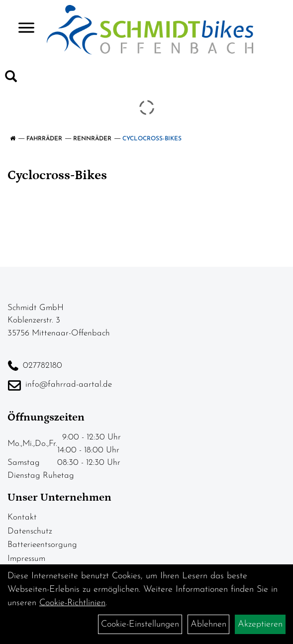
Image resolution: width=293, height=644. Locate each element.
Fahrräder (44, 139)
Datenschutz (30, 531)
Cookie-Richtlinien (72, 603)
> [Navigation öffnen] (22, 29)
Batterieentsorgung (42, 545)
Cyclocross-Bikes (152, 139)
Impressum (26, 559)
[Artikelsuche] (11, 79)
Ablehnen (208, 624)
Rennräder (92, 139)
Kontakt (22, 517)
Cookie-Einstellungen (140, 624)
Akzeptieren (260, 624)
